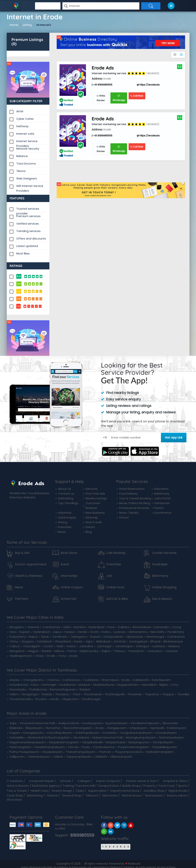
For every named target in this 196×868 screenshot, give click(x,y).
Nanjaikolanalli (92, 742)
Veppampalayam (79, 757)
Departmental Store (125, 791)
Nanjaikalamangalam (64, 742)
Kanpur (70, 632)
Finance (52, 795)
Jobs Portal (162, 498)
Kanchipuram (161, 680)
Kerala (83, 632)
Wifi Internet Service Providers (30, 186)
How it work (94, 522)
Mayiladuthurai (104, 685)
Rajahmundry (89, 651)
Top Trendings (68, 503)
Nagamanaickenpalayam (28, 742)
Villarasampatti (121, 757)
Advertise (65, 513)
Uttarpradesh (113, 637)
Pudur (86, 747)
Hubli (60, 646)
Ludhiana (159, 646)
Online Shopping (164, 587)
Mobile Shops (131, 786)
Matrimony (162, 493)
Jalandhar (86, 646)
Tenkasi (47, 694)
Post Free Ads (95, 493)
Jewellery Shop (154, 791)
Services (91, 489)
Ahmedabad (141, 627)
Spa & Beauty (162, 599)
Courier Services (164, 553)
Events (90, 527)
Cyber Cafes (25, 119)
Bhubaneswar (173, 641)
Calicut (15, 646)
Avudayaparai (92, 723)
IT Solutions (15, 781)
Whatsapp (119, 98)
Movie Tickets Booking (135, 503)
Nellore (59, 651)
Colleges (84, 781)
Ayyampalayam (116, 723)
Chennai (33, 627)
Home (14, 25)
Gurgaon (27, 641)
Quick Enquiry (67, 517)
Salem (14, 694)
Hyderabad (96, 627)
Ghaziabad (63, 641)
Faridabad (44, 641)
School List (69, 599)
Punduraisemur (104, 747)
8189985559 (82, 835)
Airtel (20, 111)
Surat (45, 637)
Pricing (63, 522)
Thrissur (119, 651)
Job (109, 576)
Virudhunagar (91, 699)
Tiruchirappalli (114, 694)
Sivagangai (30, 694)
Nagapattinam (128, 685)
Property (150, 786)
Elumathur (53, 728)
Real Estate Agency (46, 786)
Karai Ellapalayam (60, 733)
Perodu (73, 747)
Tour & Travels (17, 791)
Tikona (21, 171)
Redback (134, 864)
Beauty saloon (177, 795)
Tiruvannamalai (20, 699)
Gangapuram (117, 728)
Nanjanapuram (139, 742)
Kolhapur (143, 646)
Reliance (22, 156)
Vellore (58, 757)
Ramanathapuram (63, 689)
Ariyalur (15, 680)
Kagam (15, 733)
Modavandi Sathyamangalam (49, 737)
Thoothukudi (92, 694)
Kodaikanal (67, 685)
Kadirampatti (177, 728)
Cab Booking (116, 553)
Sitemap (92, 517)
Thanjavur (62, 694)
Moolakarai (81, 737)
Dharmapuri (110, 680)
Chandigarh (31, 646)
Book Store (69, 553)
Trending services (28, 231)
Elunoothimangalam (78, 728)
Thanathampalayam (81, 752)
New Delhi (157, 632)
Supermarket (97, 791)
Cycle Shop (15, 795)
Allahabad (103, 641)
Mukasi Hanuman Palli (107, 737)
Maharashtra (138, 632)
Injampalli (157, 728)
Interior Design (62, 791)
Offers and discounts (31, 239)
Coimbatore (51, 627)
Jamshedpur (124, 646)
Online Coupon (72, 587)
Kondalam (110, 733)
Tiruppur (168, 694)
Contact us (66, 493)
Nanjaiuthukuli (115, 742)
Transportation (108, 786)
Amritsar (120, 641)
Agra (89, 641)
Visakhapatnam (21, 656)
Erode (51, 656)
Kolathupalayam (87, 733)
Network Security (28, 149)
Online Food (115, 587)
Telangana (78, 637)
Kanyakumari (19, 685)
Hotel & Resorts (18, 786)
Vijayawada (135, 637)
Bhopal (155, 641)
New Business (95, 513)
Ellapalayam (34, 728)
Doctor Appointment (31, 564)
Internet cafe (25, 134)
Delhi (67, 627)
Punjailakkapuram (165, 747)
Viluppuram (70, 699)
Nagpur (33, 651)
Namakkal (149, 685)
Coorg (177, 627)
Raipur (33, 637)
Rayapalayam (53, 752)
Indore (71, 646)
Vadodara (155, 651)
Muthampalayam (171, 737)
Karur (35, 685)
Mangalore (17, 651)
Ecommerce (163, 513)
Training (68, 786)
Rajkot (106, 651)
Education (161, 489)
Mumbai (79, 627)
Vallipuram (17, 757)
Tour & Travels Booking (135, 498)
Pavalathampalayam (50, 747)
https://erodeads (148, 85)
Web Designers (27, 178)
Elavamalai (170, 723)
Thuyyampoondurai (128, 752)
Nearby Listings (96, 498)
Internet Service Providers (27, 141)
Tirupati (95, 637)
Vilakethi (101, 757)
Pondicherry (176, 632)
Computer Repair (41, 781)
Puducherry (18, 637)
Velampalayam (39, 757)
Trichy (14, 641)
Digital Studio (178, 791)
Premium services (28, 216)
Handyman (162, 503)
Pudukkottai (38, 689)
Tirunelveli (134, 694)
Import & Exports (108, 781)
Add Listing (66, 498)
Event (65, 564)
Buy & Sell (22, 553)
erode (73, 656)
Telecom (92, 795)
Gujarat (24, 632)
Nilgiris (164, 685)
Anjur (13, 723)
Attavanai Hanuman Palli (37, 723)
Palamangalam (20, 747)
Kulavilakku (17, 737)
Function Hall (85, 786)
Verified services (28, 224)
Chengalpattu (33, 680)
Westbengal (155, 637)
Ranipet (85, 689)
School (124, 517)
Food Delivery (128, 493)
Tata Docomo (26, 164)
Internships (69, 576)
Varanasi (171, 651)
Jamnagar (104, 646)
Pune (111, 627)
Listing (27, 25)
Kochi (94, 632)
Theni (76, 694)
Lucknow (119, 632)
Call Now (137, 96)
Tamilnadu (60, 637)
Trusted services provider (28, 209)
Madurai (174, 646)
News (62, 532)
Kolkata (124, 627)
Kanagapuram (34, 733)
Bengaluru (17, 627)
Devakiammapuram (145, 723)
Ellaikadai (16, 728)
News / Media (129, 513)
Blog (89, 532)
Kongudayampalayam (136, 733)
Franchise (65, 527)
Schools (65, 781)
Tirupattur (152, 694)
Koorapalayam (166, 733)
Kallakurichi (141, 680)
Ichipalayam (138, 728)
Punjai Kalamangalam (134, 747)
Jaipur (57, 632)
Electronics (110, 795)
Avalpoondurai (68, 723)
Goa (13, 632)
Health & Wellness (29, 576)
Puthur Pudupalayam (24, 752)
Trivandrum (136, 651)
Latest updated (27, 246)
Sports (183, 786)
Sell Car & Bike (117, 599)
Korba (106, 632)
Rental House (131, 795)
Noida (78, 641)
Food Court (167, 786)
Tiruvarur (41, 699)
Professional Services (134, 508)
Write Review (101, 98)
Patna (72, 651)
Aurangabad (138, 641)
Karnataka (161, 627)
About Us (65, 489)
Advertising (35, 795)
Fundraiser (160, 564)
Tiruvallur (183, 694)
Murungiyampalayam (141, 737)
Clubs (80, 791)
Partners (22, 599)
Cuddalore (91, 680)
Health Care (39, 791)
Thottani (105, 752)
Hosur (40, 656)
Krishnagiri (49, 685)
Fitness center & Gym (141, 781)
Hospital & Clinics (175, 781)
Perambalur (18, 689)
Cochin (48, 646)
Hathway (22, 126)
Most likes (23, 253)
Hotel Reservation (132, 489)
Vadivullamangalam (160, 752)
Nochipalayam (163, 742)
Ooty (62, 656)
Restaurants (154, 795)
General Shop (72, 795)
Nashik (46, 651)
